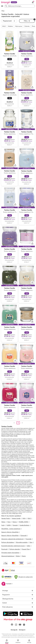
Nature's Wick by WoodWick (10, 532)
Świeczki (15, 525)
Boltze (18, 556)
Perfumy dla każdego (8, 542)
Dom (31, 542)
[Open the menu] (2, 6)
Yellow (3, 522)
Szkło (28, 546)
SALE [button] (4, 26)
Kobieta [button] (10, 26)
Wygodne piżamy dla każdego (10, 553)
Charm (24, 556)
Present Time (26, 549)
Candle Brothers (24, 525)
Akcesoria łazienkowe (8, 556)
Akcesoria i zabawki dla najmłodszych (12, 539)
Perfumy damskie (15, 549)
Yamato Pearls (6, 518)
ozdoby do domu (14, 456)
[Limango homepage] (6, 2)
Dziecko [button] (27, 26)
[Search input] (19, 6)
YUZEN (9, 525)
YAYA (24, 518)
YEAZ (29, 518)
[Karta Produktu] (10, 49)
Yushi (3, 525)
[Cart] (15, 48)
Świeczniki (24, 536)
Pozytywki (4, 549)
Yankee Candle (16, 518)
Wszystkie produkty (22, 542)
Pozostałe (28, 539)
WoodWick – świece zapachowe (11, 529)
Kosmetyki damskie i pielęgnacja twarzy (13, 546)
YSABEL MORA (23, 522)
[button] (9, 21)
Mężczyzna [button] (19, 26)
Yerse (9, 522)
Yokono (15, 522)
